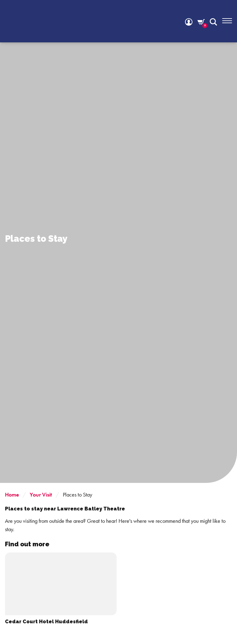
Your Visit (41, 495)
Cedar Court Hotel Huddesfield (46, 622)
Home (12, 495)
